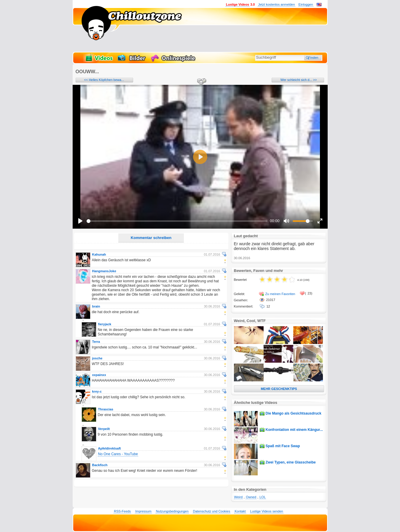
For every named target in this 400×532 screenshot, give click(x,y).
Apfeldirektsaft (110, 448)
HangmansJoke (104, 271)
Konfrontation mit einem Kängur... (294, 430)
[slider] (177, 221)
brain (96, 306)
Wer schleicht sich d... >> (299, 80)
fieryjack (105, 324)
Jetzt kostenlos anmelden (276, 4)
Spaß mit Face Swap (283, 446)
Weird (239, 497)
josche (97, 358)
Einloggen (306, 4)
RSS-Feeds (122, 511)
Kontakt (240, 511)
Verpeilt (104, 429)
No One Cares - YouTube (118, 454)
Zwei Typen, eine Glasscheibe (291, 462)
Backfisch (100, 465)
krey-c (97, 391)
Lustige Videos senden (267, 511)
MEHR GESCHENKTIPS (279, 389)
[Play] (80, 221)
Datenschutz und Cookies (212, 511)
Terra (96, 342)
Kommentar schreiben (151, 238)
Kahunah (99, 254)
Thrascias (106, 409)
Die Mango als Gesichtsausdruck (294, 413)
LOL (263, 497)
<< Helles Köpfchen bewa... (104, 80)
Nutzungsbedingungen (172, 511)
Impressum (143, 511)
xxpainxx (99, 375)
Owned (251, 497)
